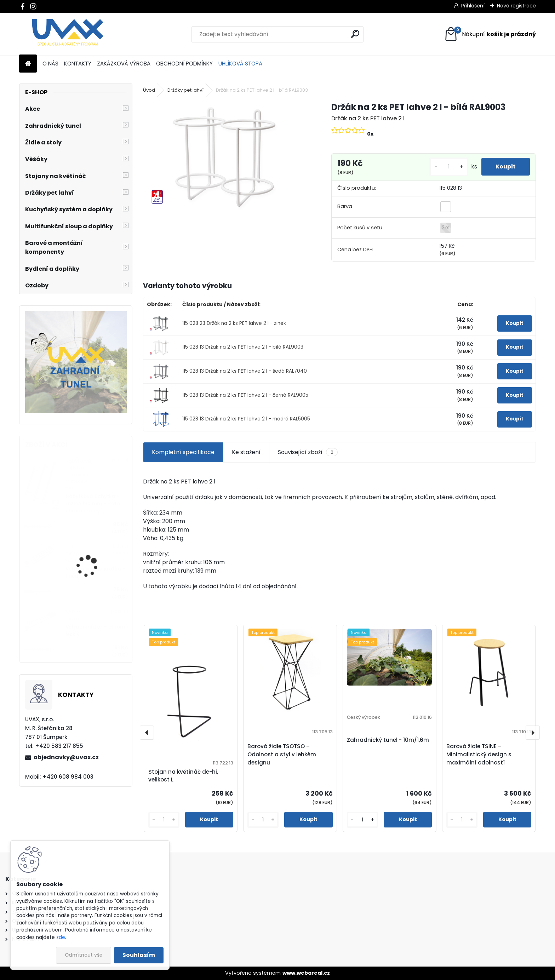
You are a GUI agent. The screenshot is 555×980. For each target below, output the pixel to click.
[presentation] (147, 733)
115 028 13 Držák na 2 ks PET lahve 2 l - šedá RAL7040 (245, 371)
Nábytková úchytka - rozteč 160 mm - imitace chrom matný (96, 504)
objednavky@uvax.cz (66, 757)
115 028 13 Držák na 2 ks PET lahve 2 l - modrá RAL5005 (246, 419)
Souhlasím (139, 955)
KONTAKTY (78, 64)
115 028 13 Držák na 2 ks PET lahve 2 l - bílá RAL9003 (243, 347)
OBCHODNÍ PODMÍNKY (184, 64)
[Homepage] (28, 64)
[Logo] (68, 34)
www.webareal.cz (306, 973)
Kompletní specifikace (183, 452)
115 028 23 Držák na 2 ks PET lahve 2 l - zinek (234, 323)
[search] (355, 34)
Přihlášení (473, 6)
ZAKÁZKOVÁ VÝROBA (124, 64)
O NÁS (50, 64)
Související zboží (308, 452)
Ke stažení (246, 452)
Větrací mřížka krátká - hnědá (95, 572)
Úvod (149, 90)
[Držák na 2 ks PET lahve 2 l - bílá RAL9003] (226, 156)
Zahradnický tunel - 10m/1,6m (388, 740)
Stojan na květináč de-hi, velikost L (183, 776)
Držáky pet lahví (185, 90)
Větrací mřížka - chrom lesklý (95, 631)
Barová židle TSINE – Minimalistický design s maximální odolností (479, 754)
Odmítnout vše (84, 955)
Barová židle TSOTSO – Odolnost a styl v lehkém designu (282, 754)
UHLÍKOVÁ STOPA (240, 64)
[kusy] (449, 167)
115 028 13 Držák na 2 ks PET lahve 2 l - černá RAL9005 (245, 395)
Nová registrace (516, 6)
